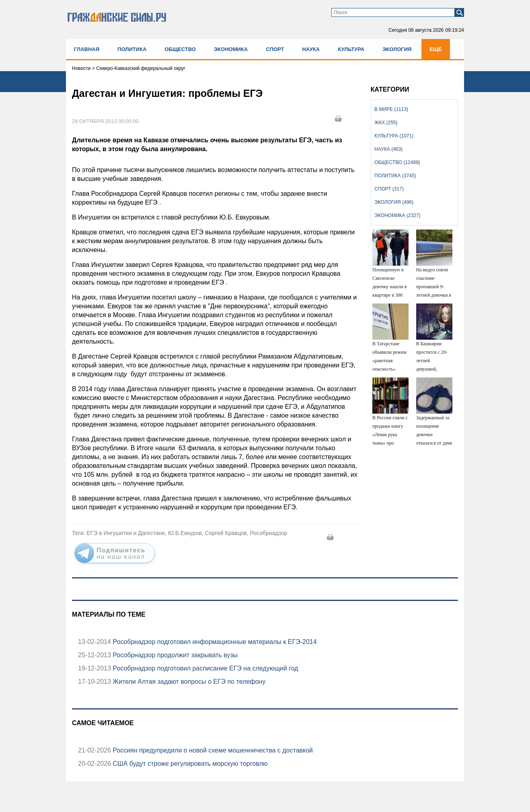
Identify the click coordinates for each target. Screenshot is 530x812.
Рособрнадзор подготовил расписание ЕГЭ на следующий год (205, 668)
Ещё (436, 49)
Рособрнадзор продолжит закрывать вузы (174, 655)
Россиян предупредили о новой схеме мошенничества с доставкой (212, 750)
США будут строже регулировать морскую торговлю (189, 764)
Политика (132, 49)
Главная (87, 49)
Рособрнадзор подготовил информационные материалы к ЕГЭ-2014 (214, 642)
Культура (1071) (394, 136)
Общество (180, 49)
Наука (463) (388, 149)
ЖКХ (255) (386, 123)
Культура (351, 49)
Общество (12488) (397, 162)
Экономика (231, 49)
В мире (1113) (391, 109)
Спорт (275, 49)
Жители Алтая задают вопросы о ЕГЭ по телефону (188, 682)
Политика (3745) (395, 176)
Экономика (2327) (397, 215)
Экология (397, 49)
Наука (311, 49)
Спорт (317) (389, 189)
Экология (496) (394, 202)
